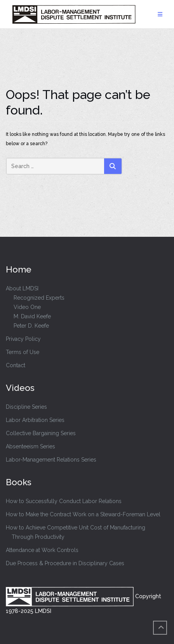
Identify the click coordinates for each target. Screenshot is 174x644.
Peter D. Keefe (31, 326)
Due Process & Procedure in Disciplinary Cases (65, 563)
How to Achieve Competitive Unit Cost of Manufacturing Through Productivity (76, 532)
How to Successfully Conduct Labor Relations (64, 501)
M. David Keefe (32, 316)
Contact (16, 365)
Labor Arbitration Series (35, 420)
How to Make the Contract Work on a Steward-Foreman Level (83, 514)
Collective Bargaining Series (41, 433)
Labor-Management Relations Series (51, 460)
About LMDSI (22, 288)
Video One (27, 307)
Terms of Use (23, 352)
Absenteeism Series (30, 446)
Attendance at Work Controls (42, 550)
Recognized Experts (39, 298)
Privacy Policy (23, 339)
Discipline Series (26, 407)
